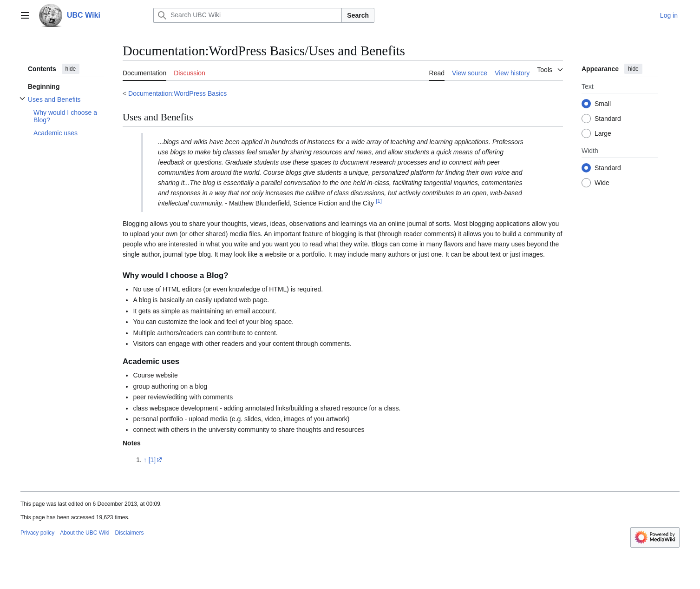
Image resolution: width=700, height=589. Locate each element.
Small (603, 104)
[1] (152, 460)
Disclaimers (129, 533)
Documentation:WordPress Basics (177, 93)
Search (358, 15)
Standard (608, 119)
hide (71, 69)
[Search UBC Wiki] (248, 15)
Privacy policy (37, 533)
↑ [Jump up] (145, 460)
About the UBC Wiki (85, 533)
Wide (602, 183)
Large (603, 133)
